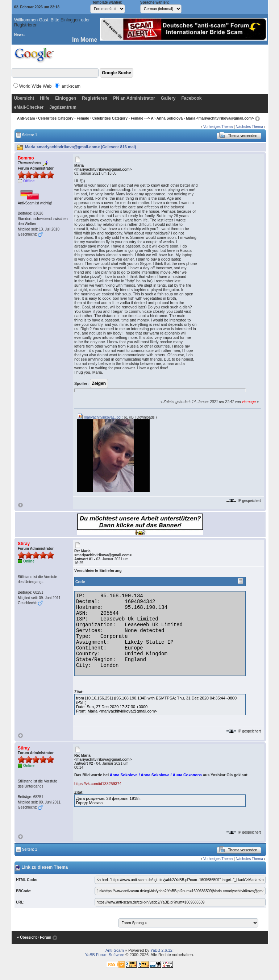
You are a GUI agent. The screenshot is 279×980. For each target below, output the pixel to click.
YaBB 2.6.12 (161, 950)
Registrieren (26, 25)
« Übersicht (27, 937)
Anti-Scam (26, 118)
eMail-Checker (29, 107)
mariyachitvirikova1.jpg (99, 417)
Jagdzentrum (63, 107)
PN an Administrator (134, 98)
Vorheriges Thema (218, 127)
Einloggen (70, 20)
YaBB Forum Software (105, 955)
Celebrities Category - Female (64, 118)
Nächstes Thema (249, 127)
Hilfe (45, 98)
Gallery (168, 98)
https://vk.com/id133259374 (98, 784)
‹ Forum (44, 937)
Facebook (191, 98)
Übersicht (24, 98)
